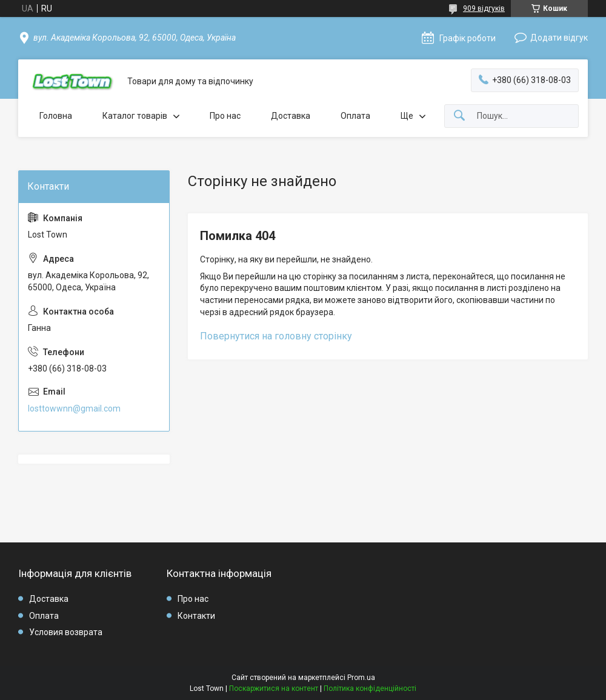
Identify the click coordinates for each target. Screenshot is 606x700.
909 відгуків (484, 8)
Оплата (355, 116)
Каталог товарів (135, 116)
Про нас (225, 116)
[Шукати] (459, 116)
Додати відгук (559, 38)
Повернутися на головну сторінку (276, 336)
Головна (56, 116)
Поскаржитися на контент (274, 688)
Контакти (196, 616)
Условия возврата (66, 632)
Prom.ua (361, 678)
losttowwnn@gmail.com (74, 408)
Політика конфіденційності (370, 688)
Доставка (291, 116)
